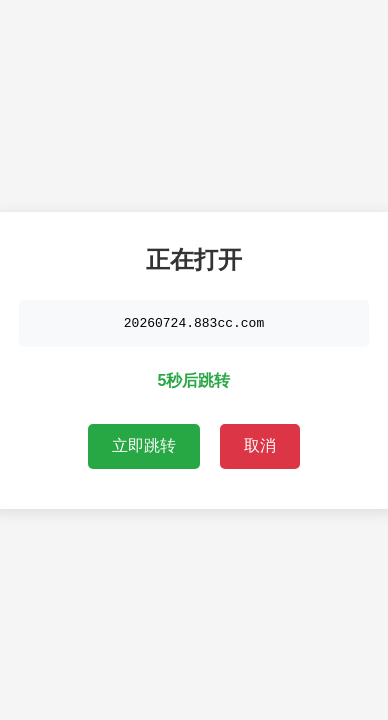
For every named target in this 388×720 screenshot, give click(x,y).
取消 (260, 446)
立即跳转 (144, 446)
